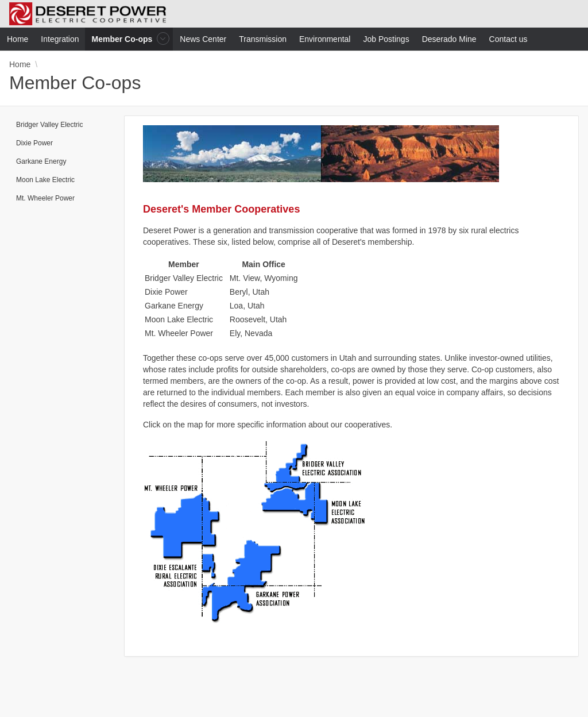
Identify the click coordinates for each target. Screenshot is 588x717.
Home (20, 64)
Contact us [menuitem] (508, 39)
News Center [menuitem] (203, 39)
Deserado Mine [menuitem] (449, 39)
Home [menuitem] (18, 39)
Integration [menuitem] (60, 39)
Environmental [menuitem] (325, 39)
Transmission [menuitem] (263, 39)
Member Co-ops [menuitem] (123, 39)
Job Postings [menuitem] (386, 39)
